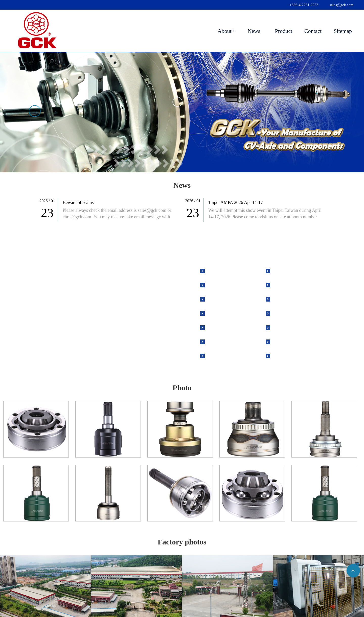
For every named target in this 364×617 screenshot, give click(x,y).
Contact (313, 31)
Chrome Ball (289, 327)
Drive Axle (222, 270)
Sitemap (343, 31)
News (254, 31)
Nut (280, 270)
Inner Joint (222, 299)
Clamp (218, 355)
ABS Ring (221, 313)
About (225, 31)
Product (284, 31)
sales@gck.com (342, 5)
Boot (216, 327)
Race (281, 285)
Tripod (283, 313)
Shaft (282, 341)
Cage (281, 299)
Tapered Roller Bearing (300, 355)
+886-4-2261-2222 (304, 5)
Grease (218, 341)
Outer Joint (222, 285)
